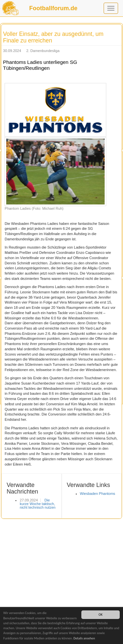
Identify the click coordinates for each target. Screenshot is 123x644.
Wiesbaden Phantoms (98, 494)
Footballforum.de (53, 8)
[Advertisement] (61, 581)
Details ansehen (84, 638)
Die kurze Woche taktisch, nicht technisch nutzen (38, 504)
